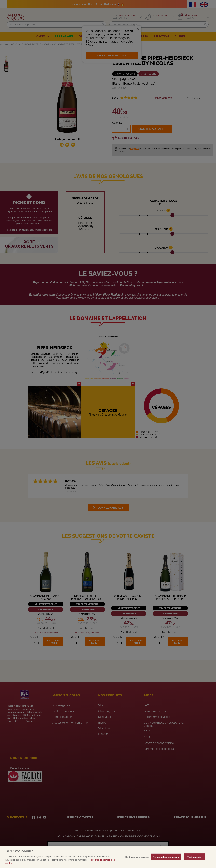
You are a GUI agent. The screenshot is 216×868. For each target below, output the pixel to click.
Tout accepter (195, 862)
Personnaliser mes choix (166, 862)
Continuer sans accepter (137, 862)
